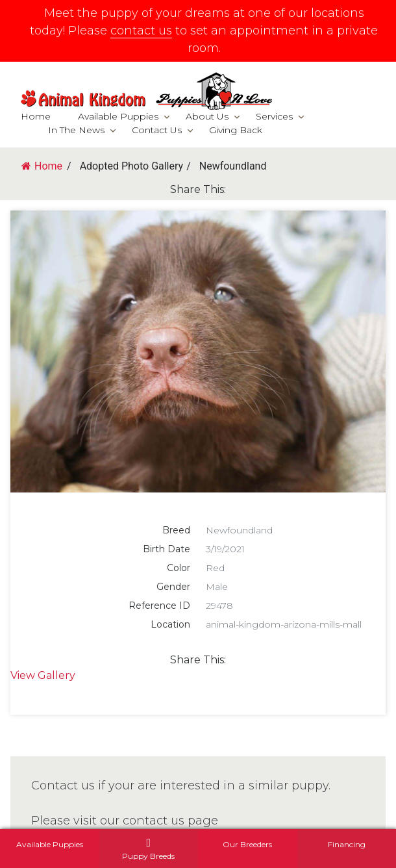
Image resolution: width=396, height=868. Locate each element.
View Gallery (43, 675)
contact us (141, 31)
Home (36, 116)
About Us (207, 116)
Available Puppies (118, 116)
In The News (76, 130)
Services (274, 116)
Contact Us (157, 130)
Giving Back (236, 130)
